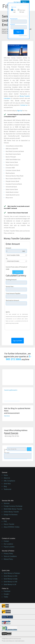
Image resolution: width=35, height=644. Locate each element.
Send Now (7, 484)
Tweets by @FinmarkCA (11, 390)
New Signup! (17, 2)
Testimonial (7, 489)
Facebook (7, 591)
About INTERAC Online (12, 527)
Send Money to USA (10, 576)
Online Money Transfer (11, 512)
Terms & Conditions (10, 556)
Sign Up (20, 111)
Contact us (24, 105)
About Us (7, 478)
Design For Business (11, 515)
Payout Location (9, 547)
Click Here (7, 416)
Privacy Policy (8, 554)
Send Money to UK (10, 584)
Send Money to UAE (10, 582)
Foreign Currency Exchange (13, 506)
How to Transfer (9, 524)
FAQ (5, 521)
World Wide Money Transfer (13, 509)
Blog (5, 486)
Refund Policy (8, 559)
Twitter (6, 597)
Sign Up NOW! (18, 341)
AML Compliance (9, 481)
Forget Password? (23, 36)
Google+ (7, 594)
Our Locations (8, 544)
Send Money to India (11, 579)
